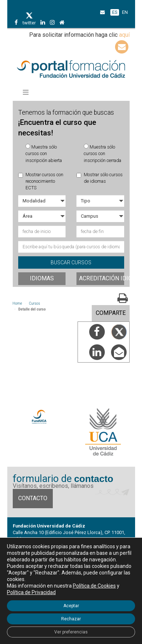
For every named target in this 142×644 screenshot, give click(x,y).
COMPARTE (111, 313)
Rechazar (71, 619)
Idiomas (42, 278)
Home (17, 303)
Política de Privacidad (31, 592)
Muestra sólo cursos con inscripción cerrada (102, 153)
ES (115, 12)
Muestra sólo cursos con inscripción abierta (44, 153)
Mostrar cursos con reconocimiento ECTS (41, 181)
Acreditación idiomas (102, 278)
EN (125, 12)
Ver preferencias (71, 632)
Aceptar (71, 606)
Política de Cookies (94, 586)
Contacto (33, 498)
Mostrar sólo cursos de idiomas (100, 178)
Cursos (35, 303)
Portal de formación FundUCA (71, 70)
